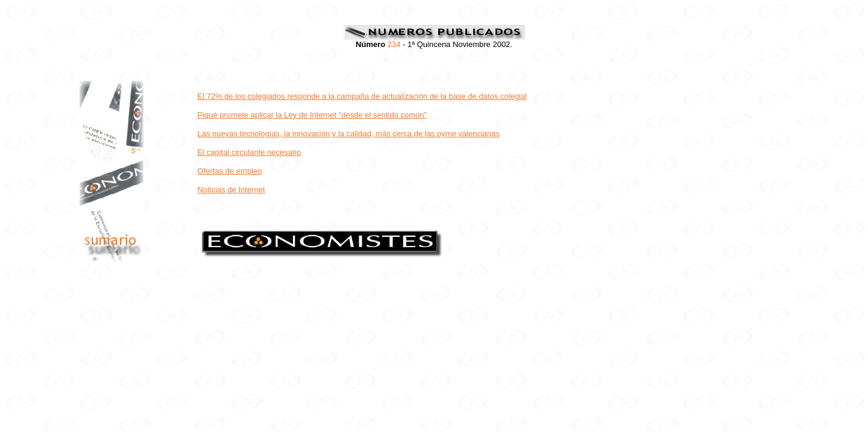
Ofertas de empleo (230, 171)
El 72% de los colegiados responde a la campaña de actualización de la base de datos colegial (362, 96)
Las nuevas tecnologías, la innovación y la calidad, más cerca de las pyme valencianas (349, 134)
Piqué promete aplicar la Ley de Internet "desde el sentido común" (313, 115)
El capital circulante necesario (250, 152)
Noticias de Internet (231, 190)
